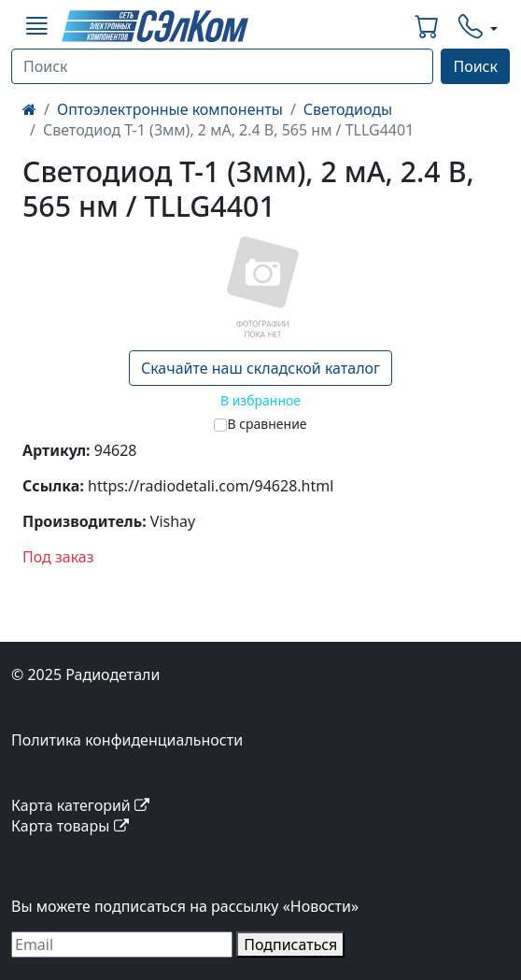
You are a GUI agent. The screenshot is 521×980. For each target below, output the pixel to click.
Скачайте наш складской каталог (260, 368)
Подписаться (290, 944)
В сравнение (267, 424)
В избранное (260, 400)
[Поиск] (222, 66)
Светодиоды (348, 109)
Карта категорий (80, 805)
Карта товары (70, 826)
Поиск (475, 66)
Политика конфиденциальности (127, 740)
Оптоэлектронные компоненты (170, 109)
